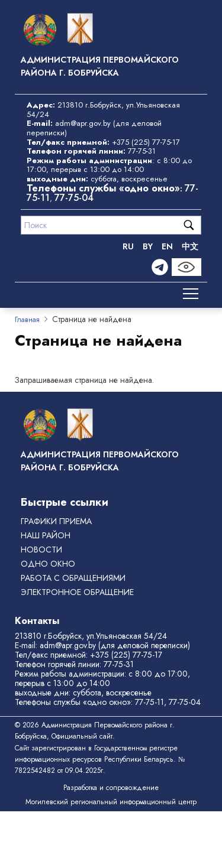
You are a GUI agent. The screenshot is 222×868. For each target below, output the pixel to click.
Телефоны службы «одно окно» (73, 702)
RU (128, 246)
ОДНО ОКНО (48, 564)
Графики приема (56, 521)
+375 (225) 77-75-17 (146, 142)
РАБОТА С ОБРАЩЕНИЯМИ (73, 578)
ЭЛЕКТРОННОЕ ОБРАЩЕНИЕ (77, 592)
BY (148, 246)
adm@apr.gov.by (83, 123)
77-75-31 (142, 151)
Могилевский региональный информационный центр (111, 802)
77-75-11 (149, 702)
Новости (41, 550)
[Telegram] (160, 267)
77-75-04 (74, 198)
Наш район (46, 535)
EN (167, 246)
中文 (190, 246)
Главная (27, 320)
